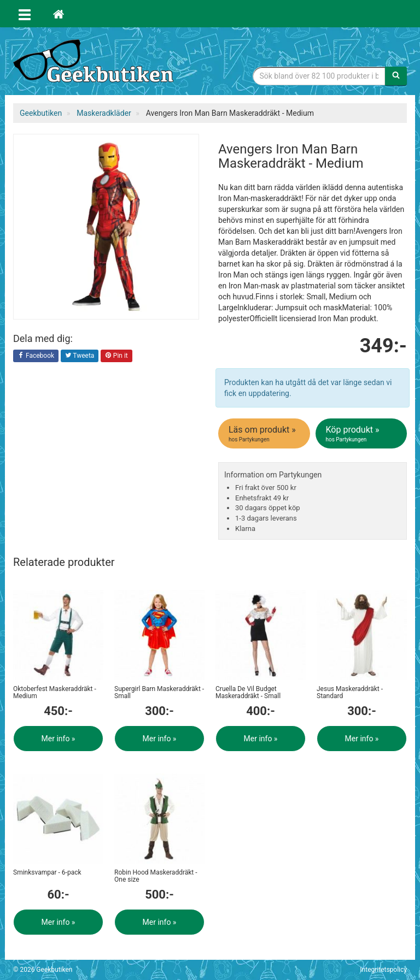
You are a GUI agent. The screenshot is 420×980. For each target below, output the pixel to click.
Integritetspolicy (383, 970)
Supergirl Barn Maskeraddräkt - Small (159, 692)
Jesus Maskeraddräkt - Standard (350, 692)
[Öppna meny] (25, 14)
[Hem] (59, 14)
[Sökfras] (319, 76)
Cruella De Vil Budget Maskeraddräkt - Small (248, 692)
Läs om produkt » (265, 434)
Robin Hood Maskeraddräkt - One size (156, 876)
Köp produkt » (362, 434)
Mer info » (59, 739)
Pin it (116, 356)
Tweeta (80, 356)
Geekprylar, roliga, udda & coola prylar (95, 63)
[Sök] (396, 76)
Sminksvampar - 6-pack (47, 872)
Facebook (36, 356)
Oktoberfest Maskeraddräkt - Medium (55, 692)
